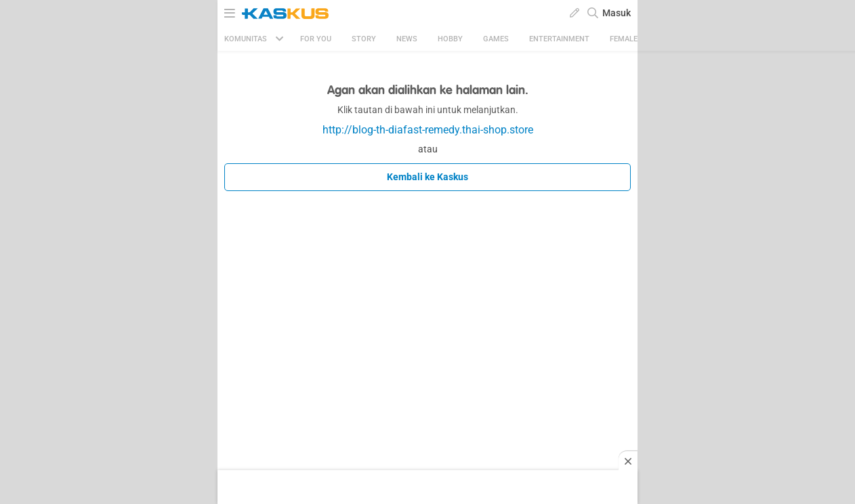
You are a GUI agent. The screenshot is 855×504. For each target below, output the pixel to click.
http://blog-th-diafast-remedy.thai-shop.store (428, 130)
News (407, 39)
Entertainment (559, 39)
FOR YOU (316, 39)
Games (496, 39)
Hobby (450, 39)
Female (624, 39)
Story (364, 39)
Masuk (617, 13)
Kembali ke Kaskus (427, 177)
